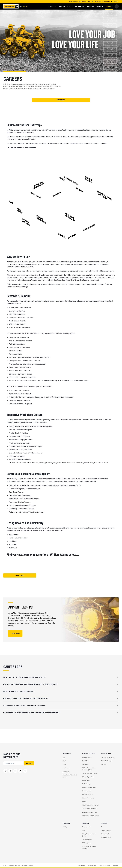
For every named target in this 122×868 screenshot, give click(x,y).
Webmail (115, 865)
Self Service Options (87, 795)
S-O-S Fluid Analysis (107, 761)
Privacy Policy (92, 865)
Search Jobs (61, 100)
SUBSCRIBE (29, 763)
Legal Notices (81, 865)
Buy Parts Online (87, 757)
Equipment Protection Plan (89, 812)
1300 (25, 6)
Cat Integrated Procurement (90, 809)
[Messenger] (25, 771)
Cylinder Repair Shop (88, 777)
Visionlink (104, 764)
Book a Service (86, 780)
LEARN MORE (15, 633)
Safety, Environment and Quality (89, 835)
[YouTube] (20, 771)
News (83, 830)
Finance (84, 802)
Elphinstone (66, 772)
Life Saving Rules (87, 839)
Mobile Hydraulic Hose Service (90, 816)
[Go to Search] (117, 6)
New (64, 757)
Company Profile (86, 827)
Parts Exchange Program (89, 787)
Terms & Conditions (104, 865)
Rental (65, 764)
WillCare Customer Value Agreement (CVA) (89, 769)
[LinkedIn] (15, 771)
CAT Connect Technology (108, 757)
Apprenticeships (105, 834)
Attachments (66, 768)
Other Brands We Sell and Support (70, 776)
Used (64, 761)
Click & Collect (86, 761)
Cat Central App (86, 784)
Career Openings (106, 830)
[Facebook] (5, 771)
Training (65, 827)
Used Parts (85, 764)
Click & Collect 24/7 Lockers (90, 773)
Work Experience (106, 838)
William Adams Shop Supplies (90, 805)
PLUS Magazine (86, 843)
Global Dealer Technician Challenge (89, 847)
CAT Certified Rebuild (88, 798)
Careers (103, 827)
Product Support (86, 791)
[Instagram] (10, 771)
